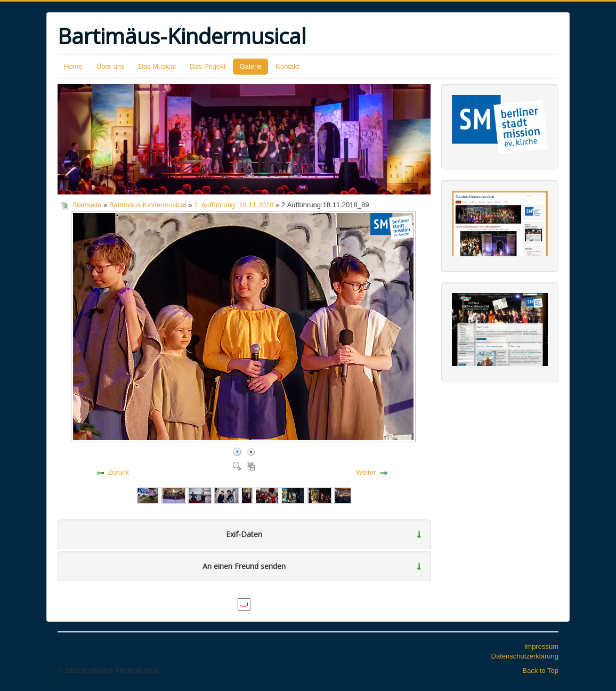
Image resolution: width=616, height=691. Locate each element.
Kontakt (287, 66)
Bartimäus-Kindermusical (148, 205)
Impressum (541, 647)
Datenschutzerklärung (525, 656)
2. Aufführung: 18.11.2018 (234, 205)
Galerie (250, 66)
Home (73, 66)
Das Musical (157, 66)
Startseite (87, 205)
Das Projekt (208, 66)
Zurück (118, 472)
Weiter (366, 472)
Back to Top (540, 670)
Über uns (111, 66)
